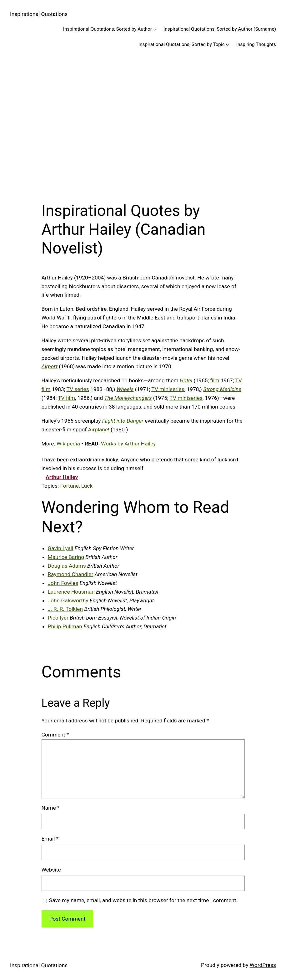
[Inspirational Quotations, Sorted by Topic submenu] (227, 45)
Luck (87, 486)
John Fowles (63, 583)
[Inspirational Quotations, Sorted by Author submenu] (155, 29)
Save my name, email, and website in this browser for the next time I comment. (143, 900)
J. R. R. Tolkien (65, 609)
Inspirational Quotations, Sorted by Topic (182, 44)
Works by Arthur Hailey (128, 444)
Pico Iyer (58, 618)
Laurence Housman (71, 592)
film (215, 380)
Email (50, 839)
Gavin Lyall (61, 548)
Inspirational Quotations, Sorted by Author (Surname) (220, 29)
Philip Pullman (65, 626)
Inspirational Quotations (39, 14)
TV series (78, 389)
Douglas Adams (67, 566)
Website (51, 870)
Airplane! (99, 430)
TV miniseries (168, 389)
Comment (55, 735)
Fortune (69, 486)
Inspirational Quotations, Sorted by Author (108, 29)
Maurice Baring (66, 557)
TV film (66, 398)
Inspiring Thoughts (256, 44)
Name (51, 808)
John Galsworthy (68, 601)
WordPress (263, 965)
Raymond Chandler (71, 574)
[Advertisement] (143, 122)
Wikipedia (68, 444)
